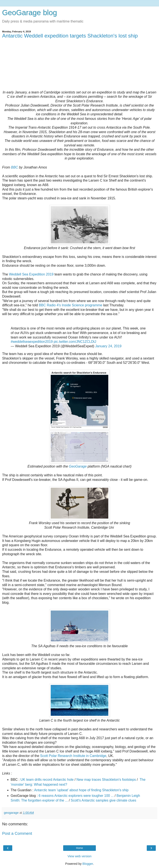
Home (79, 848)
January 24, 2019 (108, 346)
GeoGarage (78, 466)
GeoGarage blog (30, 13)
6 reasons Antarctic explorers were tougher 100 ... (76, 796)
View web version (79, 856)
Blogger (88, 864)
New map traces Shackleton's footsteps (106, 780)
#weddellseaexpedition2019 (32, 342)
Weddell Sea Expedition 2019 (31, 274)
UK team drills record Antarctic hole (47, 780)
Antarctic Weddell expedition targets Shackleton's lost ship (70, 36)
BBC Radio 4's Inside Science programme (71, 305)
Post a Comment (17, 833)
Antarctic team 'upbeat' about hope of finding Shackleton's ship (81, 790)
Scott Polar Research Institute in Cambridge (73, 756)
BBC (15, 167)
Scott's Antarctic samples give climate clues (103, 800)
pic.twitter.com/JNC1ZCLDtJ (75, 342)
